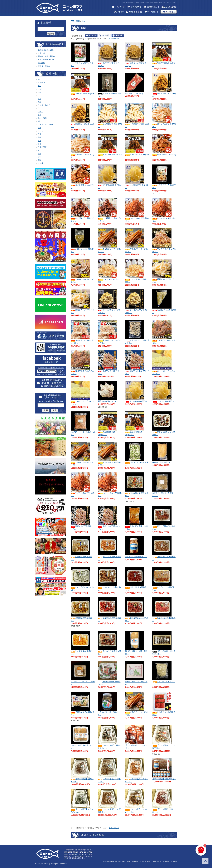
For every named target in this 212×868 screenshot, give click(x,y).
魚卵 (40, 99)
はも (40, 128)
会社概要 (166, 862)
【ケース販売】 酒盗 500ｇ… (164, 779)
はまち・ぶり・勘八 (46, 125)
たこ (40, 95)
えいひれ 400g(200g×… (137, 401)
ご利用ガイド (156, 862)
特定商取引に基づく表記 (141, 862)
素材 (78, 21)
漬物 (40, 154)
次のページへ (114, 39)
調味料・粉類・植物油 (47, 56)
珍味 (40, 157)
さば (40, 115)
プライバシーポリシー (122, 862)
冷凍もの (41, 53)
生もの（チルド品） (46, 50)
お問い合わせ (108, 862)
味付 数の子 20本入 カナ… (163, 462)
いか (40, 92)
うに (40, 108)
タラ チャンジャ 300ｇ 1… (136, 93)
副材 (40, 160)
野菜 (40, 144)
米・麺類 (41, 63)
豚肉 (40, 141)
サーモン (41, 82)
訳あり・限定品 (44, 66)
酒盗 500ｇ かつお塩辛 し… (136, 557)
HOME (173, 862)
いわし (40, 112)
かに (40, 86)
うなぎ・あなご (44, 105)
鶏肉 (40, 137)
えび (40, 89)
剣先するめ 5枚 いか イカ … (109, 401)
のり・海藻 (42, 118)
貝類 (40, 102)
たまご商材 (42, 147)
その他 (40, 163)
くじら (40, 131)
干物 (40, 134)
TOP (72, 21)
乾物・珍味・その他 (46, 60)
